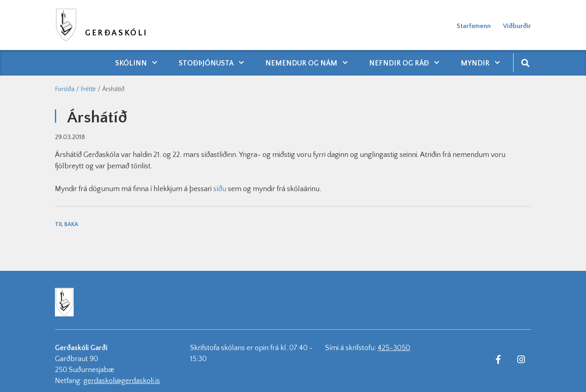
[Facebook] (498, 359)
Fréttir (88, 89)
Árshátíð (113, 89)
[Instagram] (521, 359)
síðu (220, 189)
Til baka (67, 224)
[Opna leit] (525, 62)
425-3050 (394, 348)
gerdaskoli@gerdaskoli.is (122, 381)
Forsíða (65, 89)
